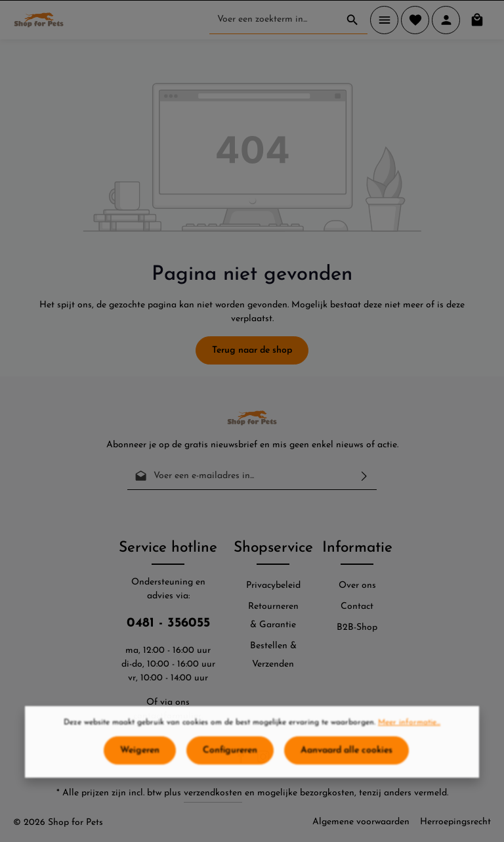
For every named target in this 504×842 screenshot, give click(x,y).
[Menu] (384, 20)
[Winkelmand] (477, 20)
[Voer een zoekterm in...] (274, 20)
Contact (357, 607)
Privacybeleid (273, 586)
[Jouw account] (446, 20)
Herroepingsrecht (455, 822)
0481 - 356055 (168, 623)
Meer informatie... (409, 729)
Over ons (357, 586)
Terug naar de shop (252, 350)
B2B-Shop (357, 628)
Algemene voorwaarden (361, 822)
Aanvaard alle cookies (346, 757)
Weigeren (140, 757)
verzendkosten (213, 793)
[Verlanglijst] (415, 20)
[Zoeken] (352, 20)
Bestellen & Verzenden (273, 655)
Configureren (230, 757)
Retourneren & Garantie (273, 616)
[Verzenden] (364, 476)
